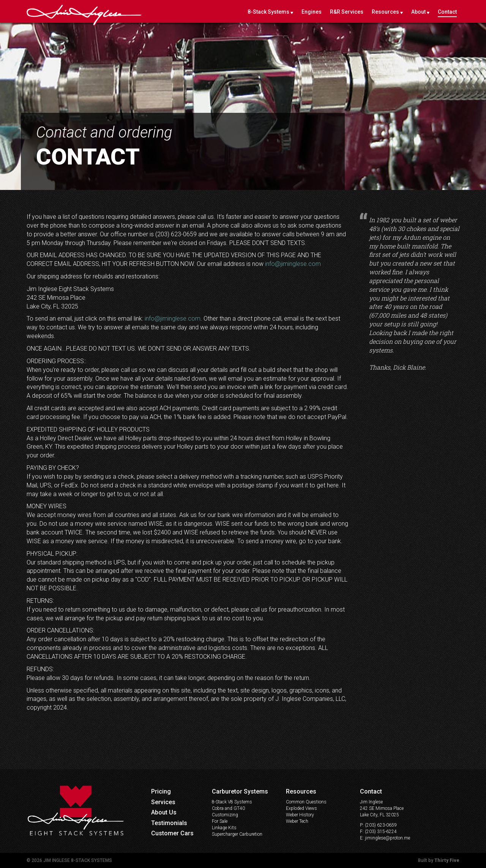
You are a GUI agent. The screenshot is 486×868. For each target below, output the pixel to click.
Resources (385, 12)
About (418, 12)
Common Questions (306, 802)
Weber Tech (297, 821)
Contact (447, 12)
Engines (312, 12)
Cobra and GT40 (228, 808)
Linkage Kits (224, 828)
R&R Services (347, 12)
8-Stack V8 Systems (232, 802)
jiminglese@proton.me (387, 838)
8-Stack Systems (268, 12)
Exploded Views (301, 808)
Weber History (300, 815)
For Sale (220, 821)
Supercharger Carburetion (237, 834)
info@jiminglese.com (293, 264)
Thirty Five (447, 860)
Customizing (225, 815)
